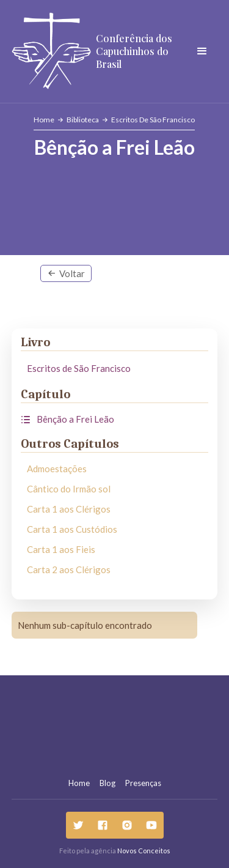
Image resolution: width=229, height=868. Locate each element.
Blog (107, 783)
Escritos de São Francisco (153, 120)
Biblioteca (83, 120)
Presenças (143, 783)
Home (44, 120)
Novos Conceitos (144, 851)
